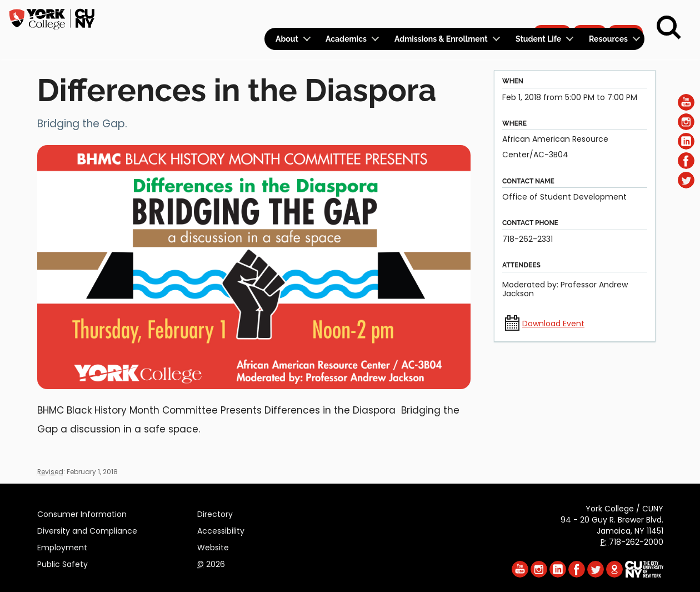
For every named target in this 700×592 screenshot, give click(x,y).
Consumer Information (82, 513)
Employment (62, 546)
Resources (608, 39)
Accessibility (221, 529)
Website (213, 546)
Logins (443, 15)
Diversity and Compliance (87, 529)
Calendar (498, 15)
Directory (215, 513)
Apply (552, 14)
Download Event (553, 324)
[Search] (669, 28)
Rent (626, 14)
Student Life (538, 39)
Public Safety (62, 563)
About (287, 39)
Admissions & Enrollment (441, 39)
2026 (211, 563)
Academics (346, 39)
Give (589, 14)
